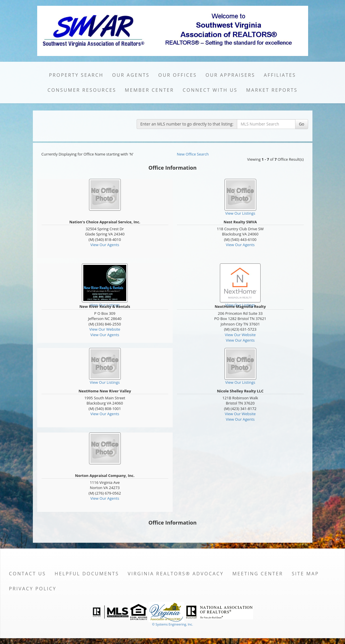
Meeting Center (258, 574)
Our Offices (178, 75)
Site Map (305, 574)
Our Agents (131, 75)
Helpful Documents (87, 574)
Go (302, 124)
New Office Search (193, 154)
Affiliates (280, 75)
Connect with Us (210, 90)
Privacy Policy (33, 589)
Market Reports (272, 90)
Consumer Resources (82, 90)
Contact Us (28, 574)
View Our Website (105, 329)
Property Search (76, 75)
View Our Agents (105, 245)
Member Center (149, 90)
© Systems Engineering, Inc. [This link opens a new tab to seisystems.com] (172, 624)
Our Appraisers (230, 75)
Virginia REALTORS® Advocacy (176, 574)
